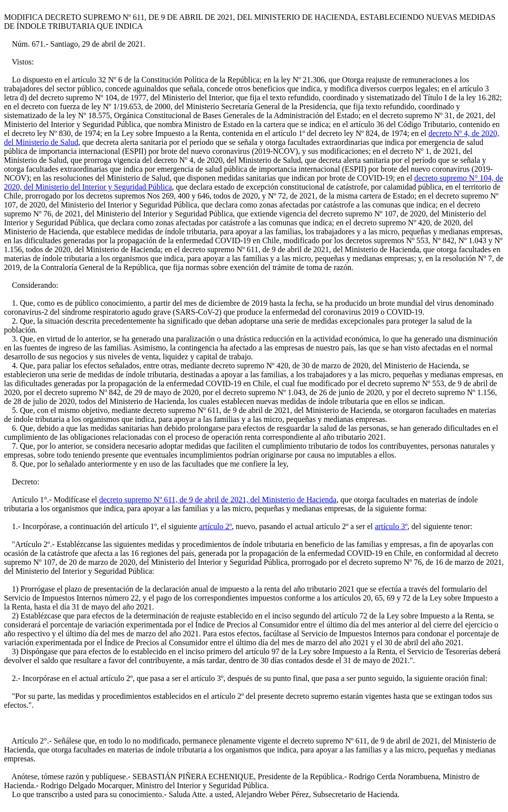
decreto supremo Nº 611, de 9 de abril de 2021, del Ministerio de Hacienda (218, 500)
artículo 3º (391, 526)
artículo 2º (215, 526)
